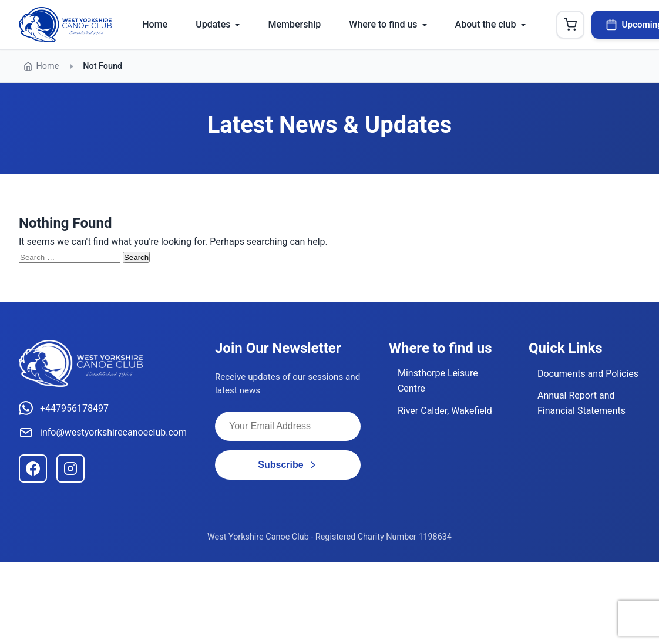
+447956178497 (64, 408)
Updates (213, 24)
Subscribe (288, 465)
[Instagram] (70, 468)
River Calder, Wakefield (445, 411)
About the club (486, 24)
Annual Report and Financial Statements (581, 403)
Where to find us (383, 24)
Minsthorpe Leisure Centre (438, 381)
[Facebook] (33, 468)
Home (155, 24)
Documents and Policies (588, 374)
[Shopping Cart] (570, 25)
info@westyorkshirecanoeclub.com (103, 433)
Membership (294, 24)
